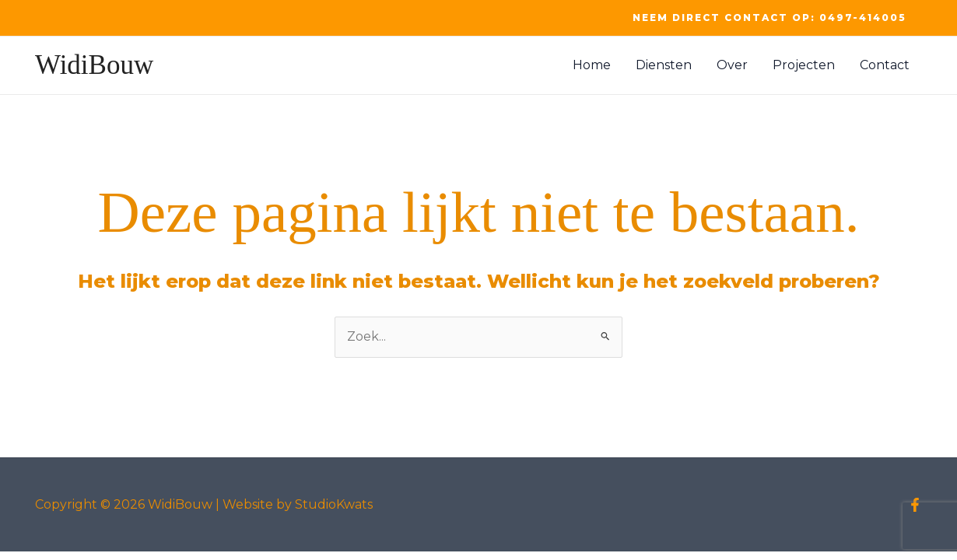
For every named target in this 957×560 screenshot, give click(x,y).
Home (592, 65)
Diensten (664, 65)
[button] (769, 18)
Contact (885, 65)
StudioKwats (334, 504)
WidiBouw (94, 65)
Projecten (804, 65)
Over (732, 65)
